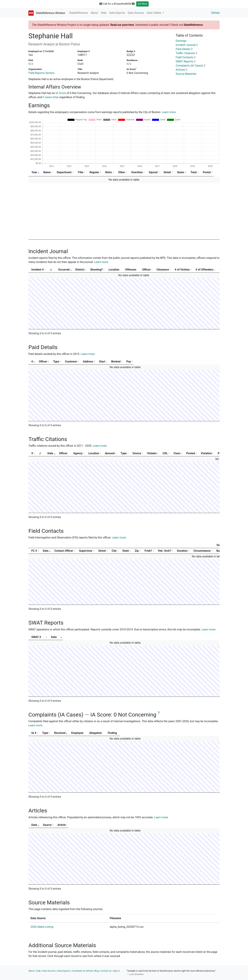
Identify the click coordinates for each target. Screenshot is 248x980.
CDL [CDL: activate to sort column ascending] (165, 453)
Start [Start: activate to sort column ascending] (157, 362)
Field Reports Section (41, 73)
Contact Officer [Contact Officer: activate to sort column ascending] (64, 551)
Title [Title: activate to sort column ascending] (82, 172)
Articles (181, 70)
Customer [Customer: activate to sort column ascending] (98, 362)
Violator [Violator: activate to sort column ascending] (152, 453)
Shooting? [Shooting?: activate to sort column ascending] (97, 270)
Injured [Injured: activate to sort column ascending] (157, 172)
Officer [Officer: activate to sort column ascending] (146, 270)
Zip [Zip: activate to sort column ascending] (137, 551)
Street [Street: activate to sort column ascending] (102, 551)
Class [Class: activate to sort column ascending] (177, 453)
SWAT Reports (186, 61)
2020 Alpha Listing (42, 927)
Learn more (169, 112)
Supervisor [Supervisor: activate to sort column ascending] (86, 551)
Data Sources (136, 13)
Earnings (181, 41)
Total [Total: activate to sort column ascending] (198, 172)
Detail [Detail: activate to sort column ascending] (171, 172)
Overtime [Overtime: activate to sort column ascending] (140, 172)
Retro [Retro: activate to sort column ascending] (111, 172)
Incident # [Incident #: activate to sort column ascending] (38, 270)
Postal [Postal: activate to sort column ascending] (212, 172)
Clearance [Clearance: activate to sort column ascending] (163, 270)
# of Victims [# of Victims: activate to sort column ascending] (182, 270)
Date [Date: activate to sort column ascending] (50, 453)
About (94, 13)
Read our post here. (123, 25)
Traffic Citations (186, 53)
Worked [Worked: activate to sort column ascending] (181, 362)
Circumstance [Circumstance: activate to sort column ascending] (202, 551)
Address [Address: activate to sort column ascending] (130, 362)
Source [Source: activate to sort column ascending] (137, 453)
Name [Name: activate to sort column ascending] (47, 172)
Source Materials (186, 74)
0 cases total (50, 97)
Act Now (143, 4)
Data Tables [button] (154, 13)
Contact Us (106, 971)
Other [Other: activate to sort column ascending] (124, 172)
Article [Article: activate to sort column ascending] (159, 825)
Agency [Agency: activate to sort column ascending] (78, 453)
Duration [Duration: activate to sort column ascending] (182, 551)
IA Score (61, 93)
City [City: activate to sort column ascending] (114, 551)
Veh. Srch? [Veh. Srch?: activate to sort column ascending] (165, 551)
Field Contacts (186, 57)
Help (104, 13)
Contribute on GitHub (82, 971)
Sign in (117, 971)
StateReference (79, 13)
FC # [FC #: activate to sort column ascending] (34, 551)
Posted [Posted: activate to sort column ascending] (191, 453)
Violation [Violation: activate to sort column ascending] (206, 453)
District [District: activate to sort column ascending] (80, 270)
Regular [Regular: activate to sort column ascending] (96, 172)
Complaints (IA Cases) (190, 66)
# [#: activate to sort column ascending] (32, 362)
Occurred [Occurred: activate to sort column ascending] (64, 270)
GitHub (215, 13)
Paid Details (184, 49)
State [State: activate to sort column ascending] (126, 551)
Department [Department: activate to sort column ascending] (65, 172)
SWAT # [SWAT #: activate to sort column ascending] (36, 637)
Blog (97, 971)
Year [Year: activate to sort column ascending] (34, 172)
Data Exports (117, 13)
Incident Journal (187, 45)
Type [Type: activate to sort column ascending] (74, 362)
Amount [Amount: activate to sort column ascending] (110, 453)
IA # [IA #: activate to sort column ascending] (34, 733)
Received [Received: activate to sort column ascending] (85, 733)
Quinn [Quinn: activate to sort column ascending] (185, 172)
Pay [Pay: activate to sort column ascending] (206, 362)
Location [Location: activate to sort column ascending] (94, 453)
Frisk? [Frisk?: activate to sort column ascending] (148, 551)
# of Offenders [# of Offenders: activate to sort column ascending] (204, 270)
